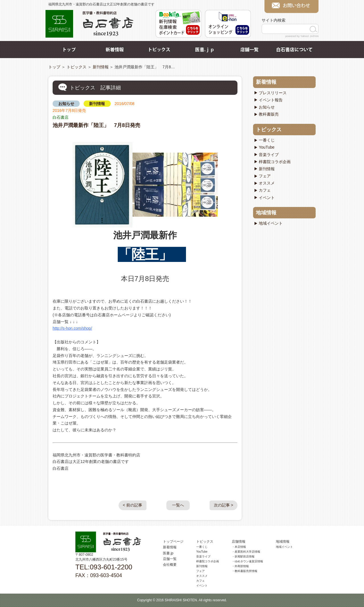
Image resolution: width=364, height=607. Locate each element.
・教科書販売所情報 (245, 571)
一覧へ (178, 505)
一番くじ (267, 140)
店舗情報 (239, 542)
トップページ (173, 542)
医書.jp (204, 50)
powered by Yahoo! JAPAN (302, 36)
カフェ (265, 190)
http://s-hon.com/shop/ (72, 328)
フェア (265, 176)
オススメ (267, 183)
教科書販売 (269, 114)
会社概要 (170, 565)
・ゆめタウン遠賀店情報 (247, 561)
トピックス (160, 50)
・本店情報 (239, 547)
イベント (267, 198)
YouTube (267, 147)
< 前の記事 (133, 505)
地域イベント (271, 223)
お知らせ (66, 104)
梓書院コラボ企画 (275, 162)
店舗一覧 (249, 50)
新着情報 (115, 50)
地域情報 (266, 213)
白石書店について (294, 50)
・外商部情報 (240, 566)
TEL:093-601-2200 (104, 567)
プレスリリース (273, 93)
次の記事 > (224, 505)
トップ (70, 50)
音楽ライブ (269, 155)
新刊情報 (101, 67)
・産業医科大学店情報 (246, 552)
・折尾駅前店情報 (243, 556)
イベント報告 (271, 100)
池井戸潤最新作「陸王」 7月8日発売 (96, 125)
